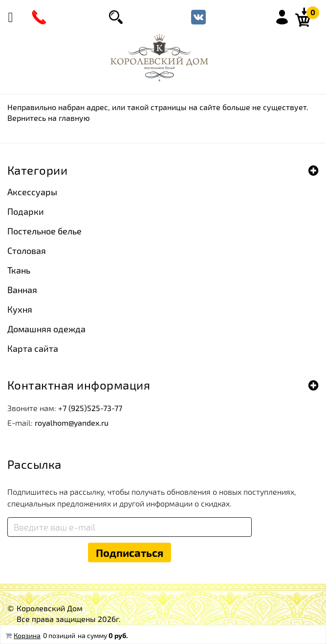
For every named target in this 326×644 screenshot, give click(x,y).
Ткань (19, 270)
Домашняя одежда (46, 329)
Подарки (26, 211)
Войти (282, 17)
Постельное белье (44, 231)
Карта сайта (33, 348)
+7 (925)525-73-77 (90, 408)
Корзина (27, 635)
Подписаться (130, 552)
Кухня (20, 309)
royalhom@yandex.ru (72, 423)
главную (74, 118)
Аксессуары (32, 192)
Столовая (27, 251)
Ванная (22, 290)
